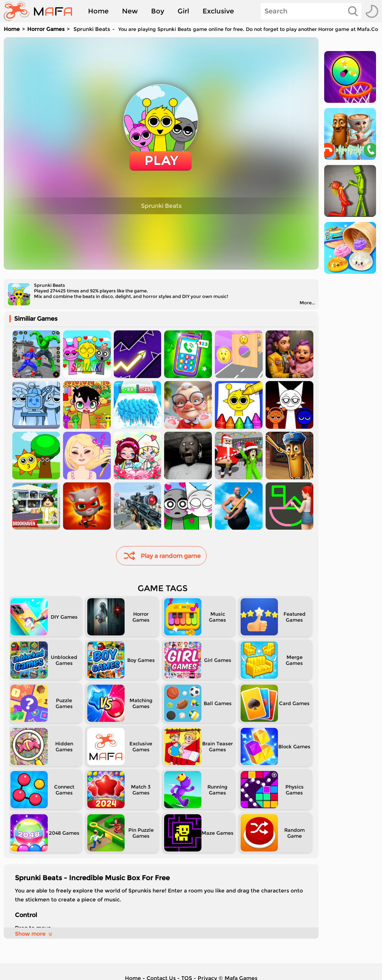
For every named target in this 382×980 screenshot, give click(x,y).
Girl (183, 11)
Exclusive (218, 11)
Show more (34, 934)
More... (307, 303)
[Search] (311, 11)
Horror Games (46, 29)
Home (98, 11)
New (130, 11)
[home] (42, 11)
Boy (158, 11)
